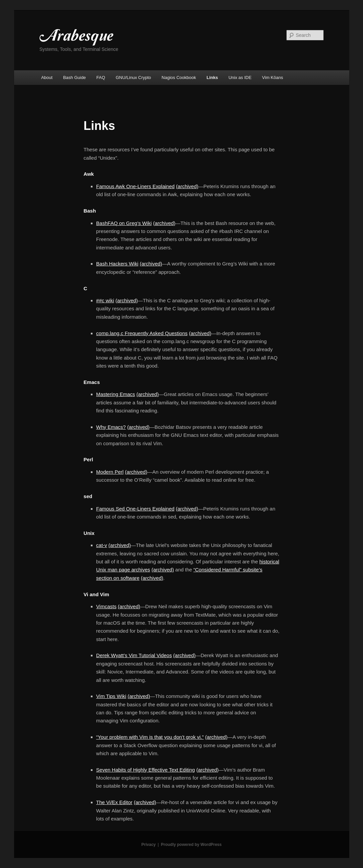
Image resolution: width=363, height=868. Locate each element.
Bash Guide (74, 77)
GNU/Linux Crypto (133, 77)
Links (212, 77)
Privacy (149, 845)
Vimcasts (106, 606)
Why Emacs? (111, 427)
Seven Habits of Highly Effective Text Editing (146, 770)
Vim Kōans (273, 77)
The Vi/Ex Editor (114, 802)
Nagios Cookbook (179, 77)
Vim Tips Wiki (111, 696)
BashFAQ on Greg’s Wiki (124, 223)
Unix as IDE (240, 77)
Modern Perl (110, 472)
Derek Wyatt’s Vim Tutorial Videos (134, 655)
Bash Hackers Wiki (117, 264)
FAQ (101, 77)
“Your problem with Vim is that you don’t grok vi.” (150, 737)
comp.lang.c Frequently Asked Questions (142, 333)
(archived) (187, 186)
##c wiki (105, 300)
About (47, 77)
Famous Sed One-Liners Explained (135, 509)
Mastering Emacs (116, 394)
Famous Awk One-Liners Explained (135, 186)
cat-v (102, 545)
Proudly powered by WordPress (191, 845)
